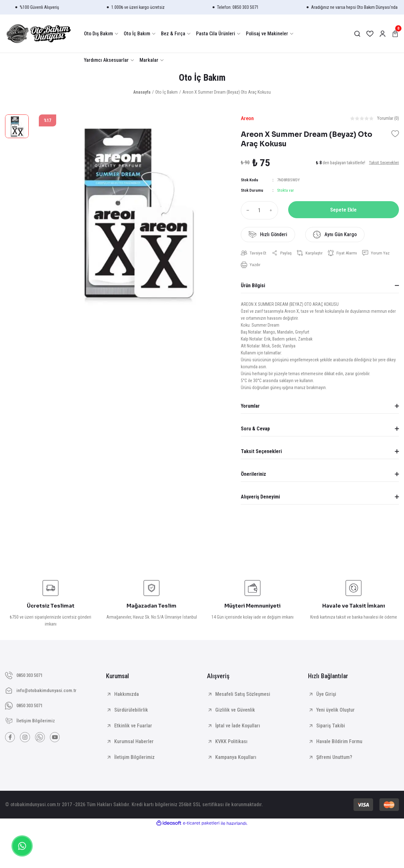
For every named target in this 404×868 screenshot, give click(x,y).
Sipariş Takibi (331, 728)
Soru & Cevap (255, 431)
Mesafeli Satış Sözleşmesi (243, 696)
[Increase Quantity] (272, 212)
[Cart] (395, 34)
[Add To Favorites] (395, 135)
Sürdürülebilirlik (131, 712)
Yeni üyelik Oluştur (336, 712)
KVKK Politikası (231, 743)
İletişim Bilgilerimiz (134, 759)
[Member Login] (383, 34)
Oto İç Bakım (202, 78)
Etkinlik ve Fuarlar (133, 728)
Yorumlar (250, 408)
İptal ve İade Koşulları (238, 728)
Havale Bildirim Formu (339, 743)
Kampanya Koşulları (236, 759)
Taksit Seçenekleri (261, 453)
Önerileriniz (253, 476)
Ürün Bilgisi (253, 287)
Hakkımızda (127, 696)
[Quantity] (259, 212)
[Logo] (38, 34)
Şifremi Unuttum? (334, 759)
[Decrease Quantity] (247, 212)
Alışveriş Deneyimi (260, 499)
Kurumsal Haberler (134, 743)
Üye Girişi (326, 696)
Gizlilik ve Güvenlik (235, 712)
